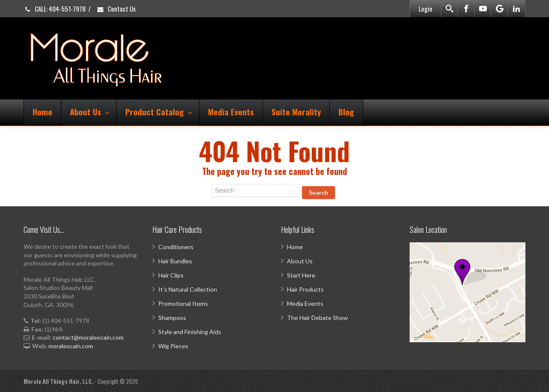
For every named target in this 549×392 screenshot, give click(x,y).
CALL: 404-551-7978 (55, 9)
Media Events (231, 112)
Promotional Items (183, 303)
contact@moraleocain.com (88, 337)
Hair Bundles (175, 261)
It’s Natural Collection (188, 289)
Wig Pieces (173, 346)
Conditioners (176, 247)
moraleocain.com (71, 346)
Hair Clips (171, 275)
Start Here (301, 275)
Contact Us (116, 9)
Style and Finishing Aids (190, 332)
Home (42, 112)
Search (318, 192)
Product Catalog (159, 112)
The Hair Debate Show (317, 318)
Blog (346, 112)
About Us (90, 112)
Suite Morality (296, 112)
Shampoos (172, 318)
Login (425, 9)
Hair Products (305, 289)
